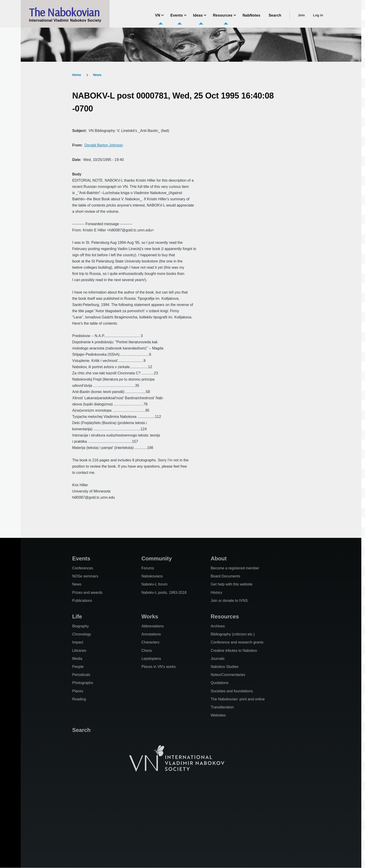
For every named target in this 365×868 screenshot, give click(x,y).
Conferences (83, 568)
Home (77, 75)
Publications (82, 601)
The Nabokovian (64, 12)
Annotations (151, 634)
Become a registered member (235, 568)
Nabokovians (152, 576)
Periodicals (81, 675)
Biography (81, 626)
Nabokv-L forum (155, 584)
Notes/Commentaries (228, 675)
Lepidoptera (151, 659)
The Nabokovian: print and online (238, 699)
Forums (148, 568)
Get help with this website (231, 584)
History (216, 593)
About (219, 558)
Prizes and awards (87, 593)
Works (150, 616)
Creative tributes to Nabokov (234, 651)
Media (77, 659)
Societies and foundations (232, 691)
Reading (79, 699)
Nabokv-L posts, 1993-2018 (164, 593)
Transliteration (222, 707)
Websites (218, 715)
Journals (217, 659)
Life (77, 616)
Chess (147, 651)
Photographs (83, 683)
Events (81, 558)
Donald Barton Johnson (104, 145)
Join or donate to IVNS (229, 601)
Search (81, 730)
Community (157, 558)
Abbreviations (153, 626)
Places (78, 691)
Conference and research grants (237, 642)
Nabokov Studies (225, 667)
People (78, 667)
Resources (225, 616)
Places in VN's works (159, 667)
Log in (318, 15)
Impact (78, 642)
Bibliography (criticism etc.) (233, 634)
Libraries (79, 651)
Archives (218, 626)
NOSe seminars (85, 576)
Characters (151, 642)
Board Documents (225, 576)
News (97, 75)
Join (301, 15)
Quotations (219, 683)
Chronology (82, 634)
